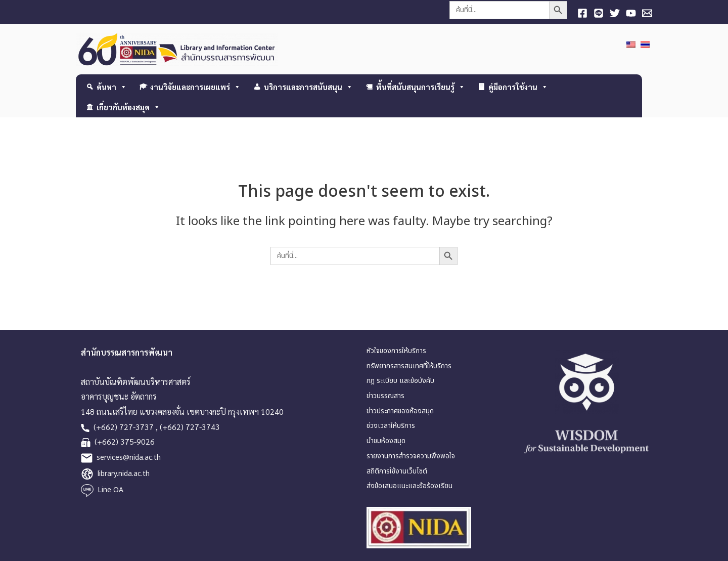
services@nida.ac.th (129, 458)
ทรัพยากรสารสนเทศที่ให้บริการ (409, 366)
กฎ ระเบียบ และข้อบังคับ (400, 381)
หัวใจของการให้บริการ (396, 351)
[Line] (599, 13)
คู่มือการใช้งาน (518, 87)
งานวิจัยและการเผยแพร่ (195, 87)
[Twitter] (615, 13)
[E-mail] (647, 13)
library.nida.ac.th (124, 474)
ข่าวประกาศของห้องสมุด (400, 411)
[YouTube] (631, 13)
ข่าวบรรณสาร (385, 396)
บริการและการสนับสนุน (308, 87)
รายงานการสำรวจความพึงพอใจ (411, 456)
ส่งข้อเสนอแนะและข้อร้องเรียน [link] (409, 486)
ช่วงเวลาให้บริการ (391, 426)
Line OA (110, 490)
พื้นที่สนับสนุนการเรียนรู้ (421, 87)
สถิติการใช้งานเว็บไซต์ (397, 471)
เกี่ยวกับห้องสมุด (128, 107)
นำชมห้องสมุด (386, 441)
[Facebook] (582, 13)
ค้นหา (112, 87)
